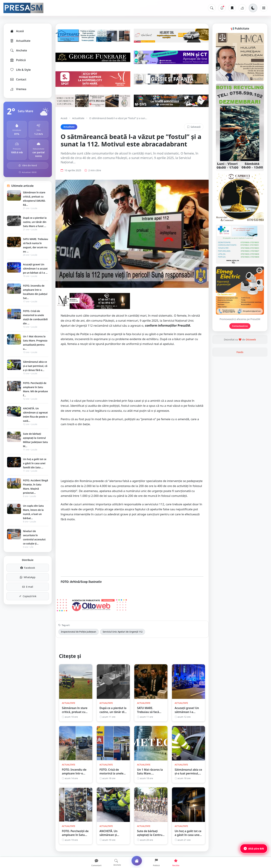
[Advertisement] (132, 374)
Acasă (17, 31)
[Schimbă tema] (253, 8)
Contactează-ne (240, 326)
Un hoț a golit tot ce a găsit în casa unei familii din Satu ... (35, 463)
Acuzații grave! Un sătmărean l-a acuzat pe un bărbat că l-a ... (35, 269)
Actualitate (20, 41)
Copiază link (28, 596)
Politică (18, 60)
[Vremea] (242, 8)
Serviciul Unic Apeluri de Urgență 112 (123, 632)
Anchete (18, 50)
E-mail (28, 587)
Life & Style (20, 70)
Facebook (28, 568)
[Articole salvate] (232, 8)
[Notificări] (222, 8)
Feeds (240, 352)
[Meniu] (264, 8)
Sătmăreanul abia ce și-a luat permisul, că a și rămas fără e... (35, 366)
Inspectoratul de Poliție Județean (79, 632)
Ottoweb (251, 339)
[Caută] (212, 8)
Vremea (18, 89)
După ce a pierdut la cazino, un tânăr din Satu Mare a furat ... (35, 222)
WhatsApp (28, 577)
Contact (18, 79)
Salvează (194, 127)
